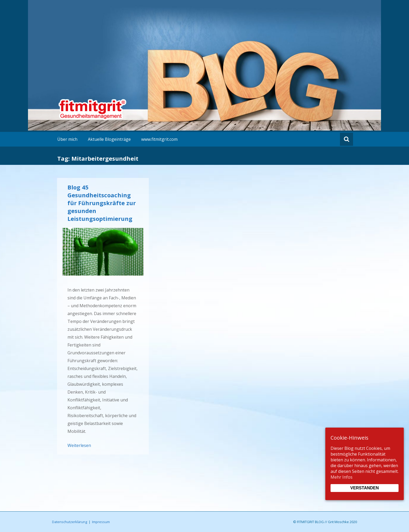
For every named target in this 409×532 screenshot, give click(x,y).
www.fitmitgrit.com (159, 139)
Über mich (67, 139)
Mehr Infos (342, 477)
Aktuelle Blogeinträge (109, 139)
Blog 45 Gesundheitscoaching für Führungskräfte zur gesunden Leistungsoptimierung (102, 203)
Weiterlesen (79, 445)
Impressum (101, 522)
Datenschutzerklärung (70, 522)
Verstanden (364, 488)
